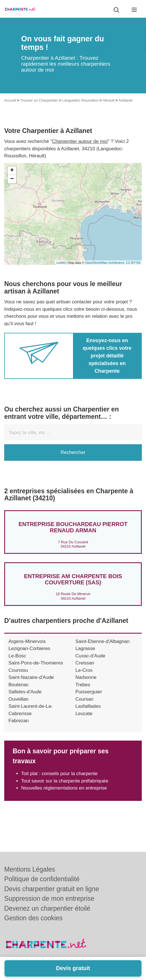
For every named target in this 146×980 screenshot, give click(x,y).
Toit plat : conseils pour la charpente (59, 774)
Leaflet (61, 263)
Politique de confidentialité (42, 879)
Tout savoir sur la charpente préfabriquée (65, 781)
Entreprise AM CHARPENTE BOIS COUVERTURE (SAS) (73, 579)
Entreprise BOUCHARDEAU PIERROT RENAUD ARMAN (73, 527)
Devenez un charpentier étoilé (47, 908)
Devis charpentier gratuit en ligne (52, 889)
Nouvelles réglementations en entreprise (64, 788)
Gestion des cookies (33, 918)
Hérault (109, 100)
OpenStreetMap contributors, (105, 263)
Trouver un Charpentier (39, 100)
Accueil (10, 100)
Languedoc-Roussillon (80, 100)
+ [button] (12, 171)
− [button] (12, 179)
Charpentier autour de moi (80, 141)
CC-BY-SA (133, 263)
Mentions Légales (30, 869)
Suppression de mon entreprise (49, 898)
